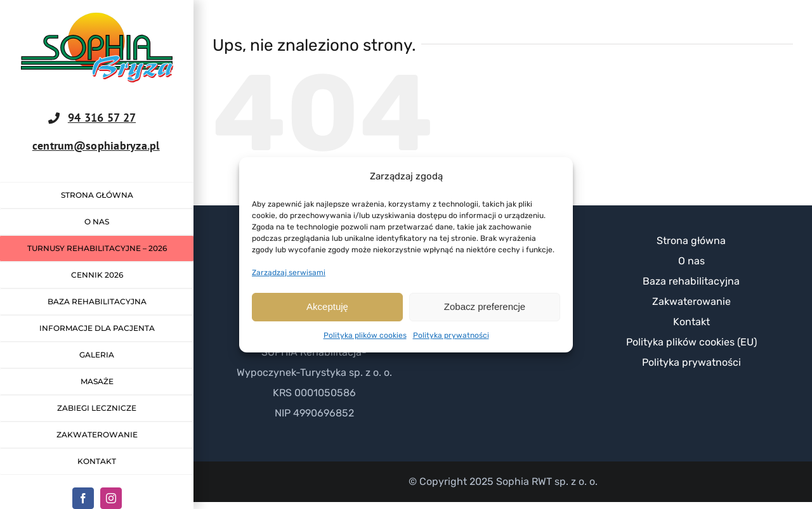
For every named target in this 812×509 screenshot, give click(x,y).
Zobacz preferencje (485, 306)
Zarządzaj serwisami (289, 273)
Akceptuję (327, 306)
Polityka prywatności (451, 335)
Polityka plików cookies (365, 335)
